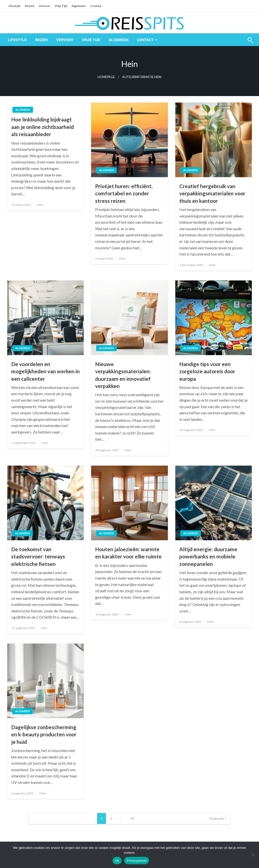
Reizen (30, 6)
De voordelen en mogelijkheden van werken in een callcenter (45, 371)
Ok (117, 861)
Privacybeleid (137, 861)
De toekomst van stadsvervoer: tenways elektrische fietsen (38, 556)
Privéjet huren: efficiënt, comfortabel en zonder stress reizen (124, 193)
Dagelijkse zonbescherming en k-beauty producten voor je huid (44, 734)
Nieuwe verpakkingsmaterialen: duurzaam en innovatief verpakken (123, 375)
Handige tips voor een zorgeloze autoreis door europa (207, 371)
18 (132, 818)
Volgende (217, 818)
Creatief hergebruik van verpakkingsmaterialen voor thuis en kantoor (212, 193)
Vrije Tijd (61, 6)
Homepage (106, 77)
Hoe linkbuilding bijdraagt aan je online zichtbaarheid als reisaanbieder (42, 127)
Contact (96, 6)
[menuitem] (17, 40)
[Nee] (253, 855)
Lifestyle (14, 6)
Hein (40, 205)
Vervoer (44, 6)
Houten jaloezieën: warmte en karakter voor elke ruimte (128, 553)
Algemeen (79, 6)
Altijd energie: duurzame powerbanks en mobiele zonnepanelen (208, 556)
